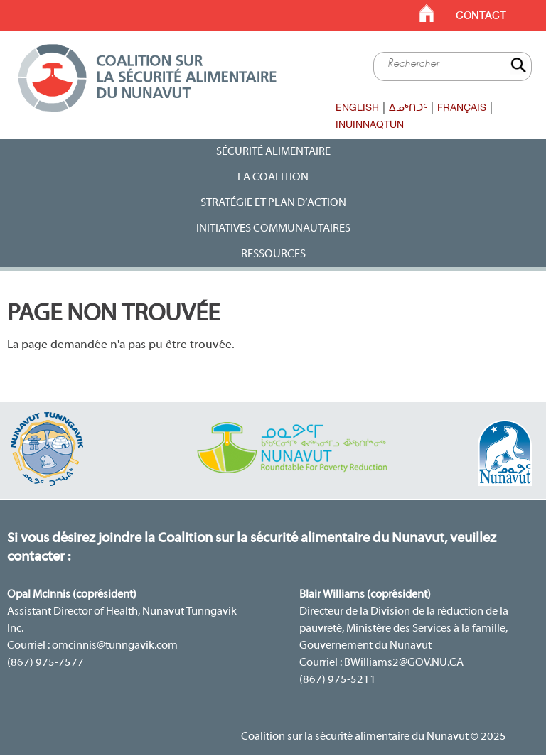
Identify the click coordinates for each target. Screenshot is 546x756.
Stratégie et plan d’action (273, 203)
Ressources (273, 254)
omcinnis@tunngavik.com (115, 646)
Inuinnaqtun (370, 124)
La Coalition (273, 178)
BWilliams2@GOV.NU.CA (404, 663)
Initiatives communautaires (273, 229)
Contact (481, 15)
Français (462, 107)
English (357, 107)
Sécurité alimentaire (273, 152)
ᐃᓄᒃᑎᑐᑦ (408, 107)
